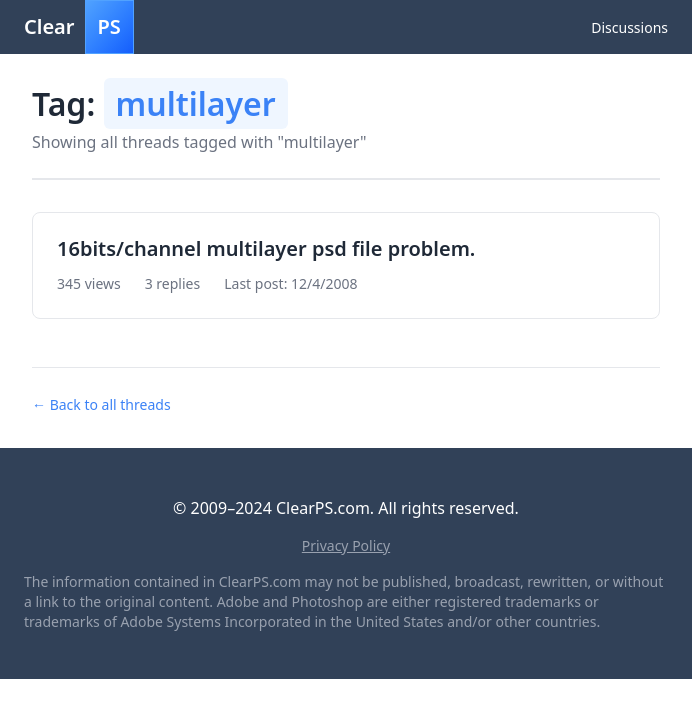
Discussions (629, 27)
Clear (79, 27)
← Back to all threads (101, 404)
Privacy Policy (346, 545)
